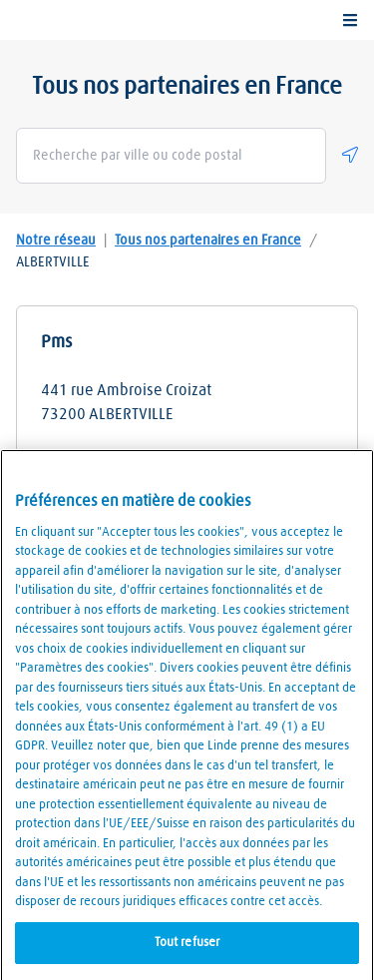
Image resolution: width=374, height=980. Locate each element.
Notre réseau (56, 241)
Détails (187, 472)
